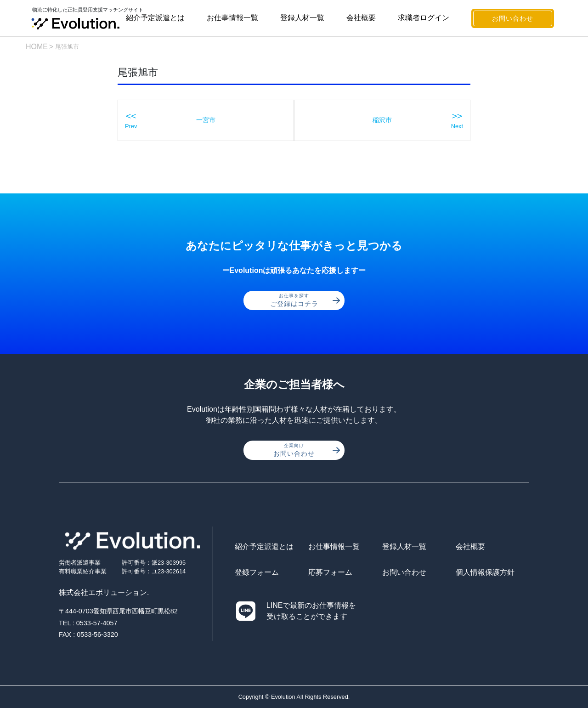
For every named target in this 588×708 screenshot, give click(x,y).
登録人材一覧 (302, 18)
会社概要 (361, 18)
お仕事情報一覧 (232, 18)
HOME (37, 47)
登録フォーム (257, 572)
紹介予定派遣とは (155, 18)
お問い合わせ (513, 18)
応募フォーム (330, 572)
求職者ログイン (424, 18)
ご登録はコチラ (305, 300)
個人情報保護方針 (485, 572)
